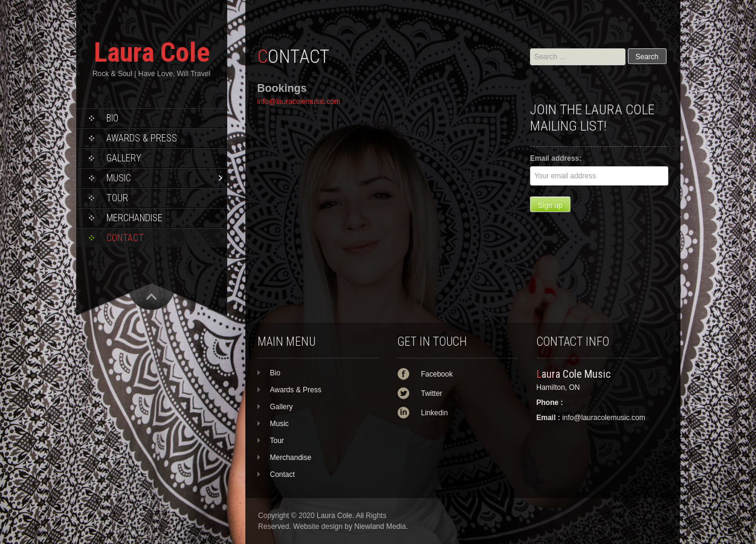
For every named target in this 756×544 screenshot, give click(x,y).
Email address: (556, 158)
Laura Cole (152, 52)
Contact (125, 238)
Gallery (124, 158)
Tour (117, 198)
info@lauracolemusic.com (299, 102)
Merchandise (134, 218)
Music (119, 178)
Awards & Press (142, 138)
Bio (112, 118)
